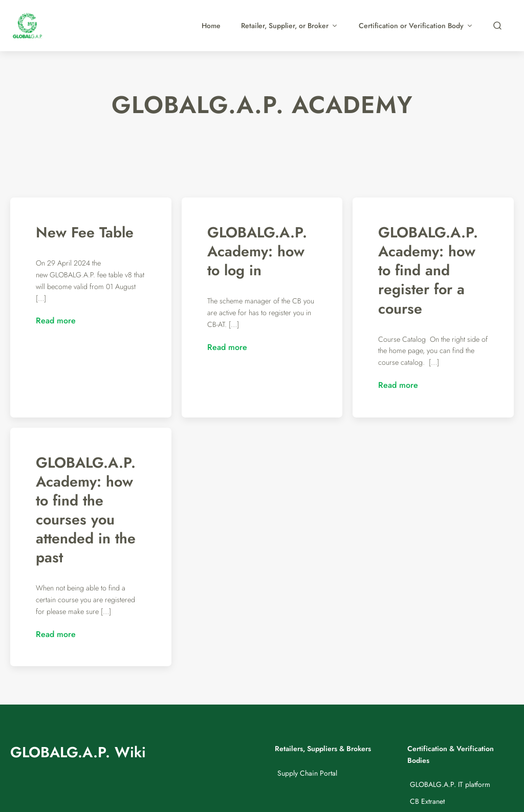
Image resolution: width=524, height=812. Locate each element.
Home (211, 26)
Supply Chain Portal (307, 773)
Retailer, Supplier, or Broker (290, 26)
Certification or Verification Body (416, 26)
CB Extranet (427, 801)
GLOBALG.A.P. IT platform (450, 784)
